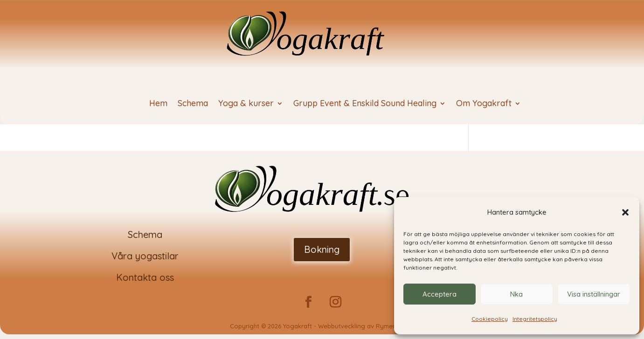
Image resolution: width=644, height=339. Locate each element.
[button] (625, 212)
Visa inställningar (594, 294)
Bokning (322, 249)
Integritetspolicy (535, 319)
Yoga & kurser (246, 104)
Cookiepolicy (490, 319)
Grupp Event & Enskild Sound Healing (365, 104)
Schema (193, 104)
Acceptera (440, 294)
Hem (158, 104)
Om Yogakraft (484, 104)
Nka (516, 294)
